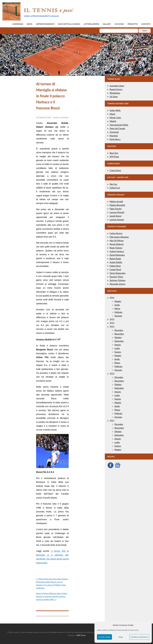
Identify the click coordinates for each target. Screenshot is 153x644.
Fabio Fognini (116, 209)
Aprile (117, 305)
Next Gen (114, 153)
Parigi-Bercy (115, 139)
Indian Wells (115, 110)
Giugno (118, 352)
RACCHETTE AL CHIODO (69, 24)
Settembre (119, 341)
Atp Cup (113, 184)
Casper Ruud (115, 269)
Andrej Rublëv (116, 262)
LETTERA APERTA (91, 24)
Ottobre (118, 337)
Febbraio (118, 312)
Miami (112, 114)
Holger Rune (115, 266)
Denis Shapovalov (118, 273)
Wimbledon (115, 93)
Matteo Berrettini (117, 205)
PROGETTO (133, 24)
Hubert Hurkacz (117, 251)
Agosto (118, 345)
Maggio (118, 301)
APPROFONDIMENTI (45, 24)
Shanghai (114, 136)
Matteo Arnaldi (116, 202)
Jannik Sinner (116, 216)
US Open (114, 97)
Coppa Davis (115, 170)
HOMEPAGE (18, 24)
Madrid (113, 121)
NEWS (30, 24)
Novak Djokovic (117, 244)
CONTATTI (146, 24)
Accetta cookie (104, 637)
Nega (121, 637)
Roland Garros (116, 89)
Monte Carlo (115, 118)
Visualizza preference (139, 637)
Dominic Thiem (116, 277)
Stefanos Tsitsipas (118, 280)
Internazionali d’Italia (119, 125)
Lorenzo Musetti (117, 212)
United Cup (115, 188)
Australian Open (117, 86)
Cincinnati (114, 132)
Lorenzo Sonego (117, 220)
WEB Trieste (81, 635)
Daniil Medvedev (117, 255)
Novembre (119, 334)
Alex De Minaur (117, 241)
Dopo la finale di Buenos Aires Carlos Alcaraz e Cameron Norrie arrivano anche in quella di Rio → (52, 596)
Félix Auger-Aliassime (119, 237)
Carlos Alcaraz (116, 233)
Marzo (117, 309)
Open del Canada (117, 128)
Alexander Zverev (117, 284)
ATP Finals (114, 157)
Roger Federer (116, 248)
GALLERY (107, 24)
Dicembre (119, 330)
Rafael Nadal (115, 259)
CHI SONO (119, 24)
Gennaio (118, 316)
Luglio (117, 348)
